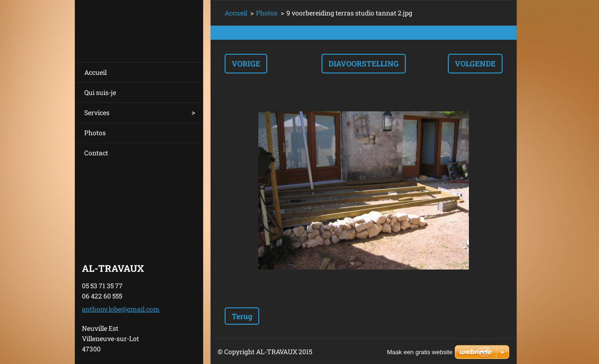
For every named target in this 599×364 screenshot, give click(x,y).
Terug (242, 316)
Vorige (246, 63)
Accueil (95, 72)
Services (97, 113)
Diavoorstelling (364, 63)
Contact (96, 153)
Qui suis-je (100, 92)
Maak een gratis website (420, 352)
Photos (95, 133)
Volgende (475, 63)
